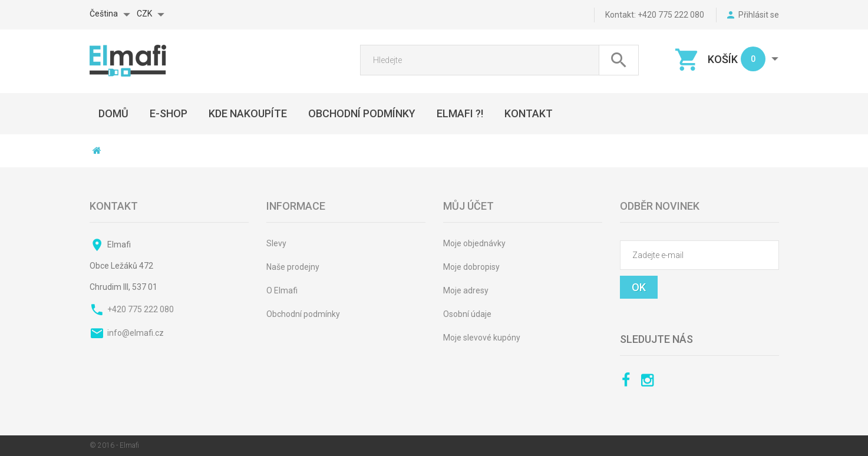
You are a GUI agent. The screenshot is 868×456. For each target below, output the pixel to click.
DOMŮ (113, 113)
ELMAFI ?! (460, 113)
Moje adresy (466, 290)
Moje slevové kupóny (482, 338)
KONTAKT (529, 113)
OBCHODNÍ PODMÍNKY (362, 113)
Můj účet (468, 206)
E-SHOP (169, 113)
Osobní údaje (467, 314)
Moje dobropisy (471, 267)
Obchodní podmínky (303, 314)
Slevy (276, 243)
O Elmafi (282, 290)
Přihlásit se (759, 15)
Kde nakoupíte (248, 113)
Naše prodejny (293, 267)
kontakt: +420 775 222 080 (655, 15)
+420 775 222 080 (141, 309)
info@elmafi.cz (136, 333)
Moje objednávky (474, 243)
